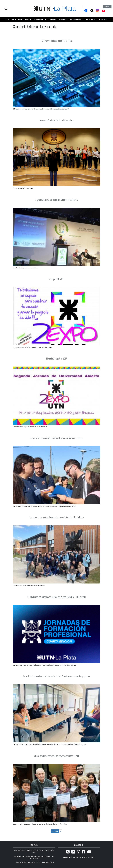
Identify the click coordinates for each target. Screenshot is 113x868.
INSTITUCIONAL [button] (17, 19)
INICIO (7, 19)
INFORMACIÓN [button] (91, 19)
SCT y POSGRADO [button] (51, 19)
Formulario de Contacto (45, 862)
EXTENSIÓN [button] (63, 19)
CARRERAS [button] (38, 19)
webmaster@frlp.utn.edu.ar (25, 862)
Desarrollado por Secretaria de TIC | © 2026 (79, 857)
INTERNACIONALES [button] (77, 19)
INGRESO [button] (28, 19)
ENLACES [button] (102, 19)
